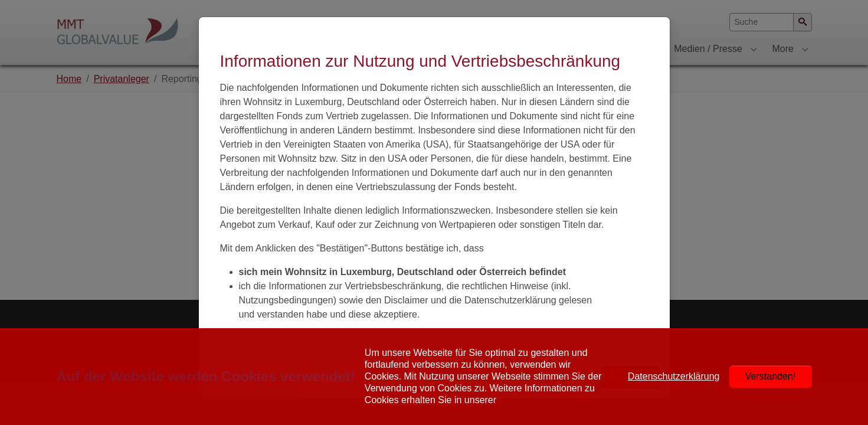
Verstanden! (770, 376)
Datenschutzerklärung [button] (674, 376)
